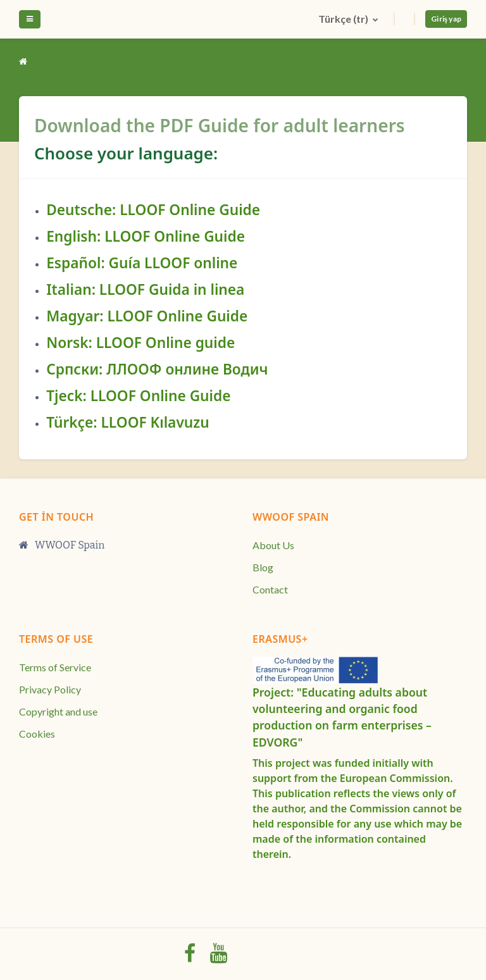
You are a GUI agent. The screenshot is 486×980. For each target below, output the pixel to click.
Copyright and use (58, 711)
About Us (273, 545)
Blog (263, 567)
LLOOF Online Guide (190, 210)
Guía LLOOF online (173, 263)
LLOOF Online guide (166, 343)
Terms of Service (55, 667)
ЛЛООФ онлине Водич (187, 369)
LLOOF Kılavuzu (155, 422)
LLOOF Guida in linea (172, 289)
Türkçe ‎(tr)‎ (344, 19)
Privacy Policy (50, 689)
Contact (270, 589)
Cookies (37, 734)
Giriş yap (446, 19)
